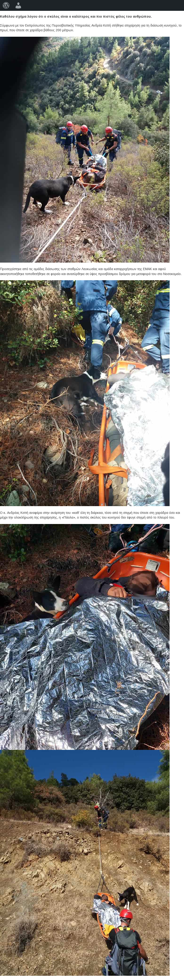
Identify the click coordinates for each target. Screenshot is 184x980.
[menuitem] (6, 5)
